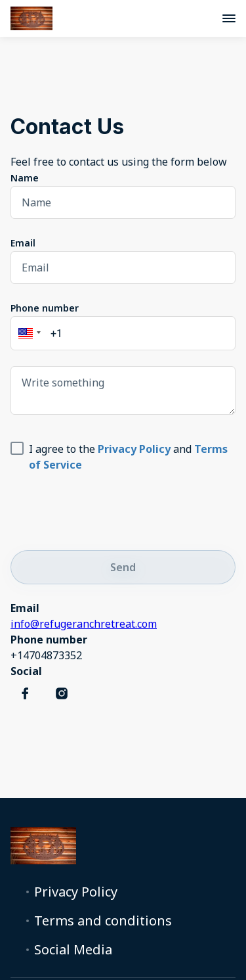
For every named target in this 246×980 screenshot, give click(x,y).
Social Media (73, 950)
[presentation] (110, 509)
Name (25, 178)
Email (23, 243)
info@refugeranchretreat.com (84, 624)
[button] (28, 333)
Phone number (45, 308)
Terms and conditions (103, 921)
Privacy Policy (76, 892)
